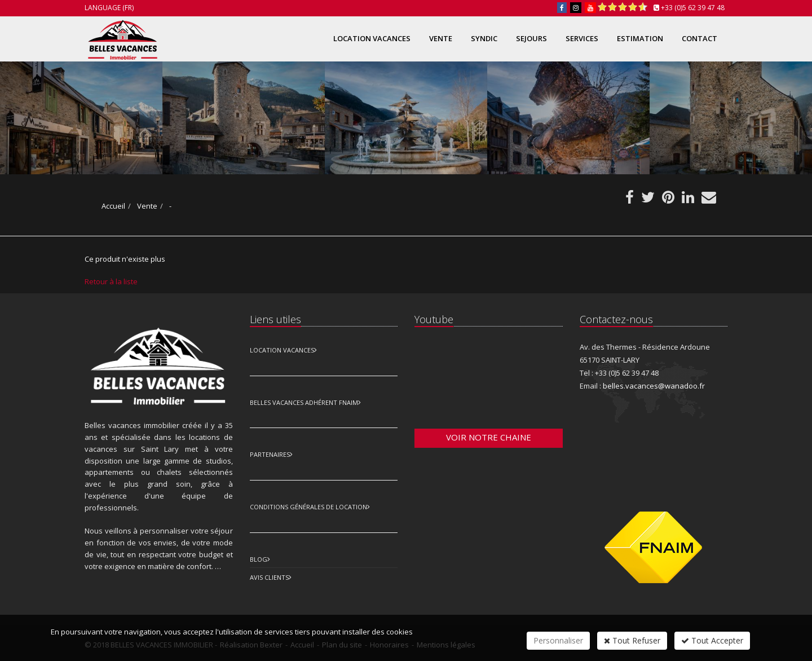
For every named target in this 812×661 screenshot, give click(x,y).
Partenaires (270, 454)
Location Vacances (282, 350)
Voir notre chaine (489, 437)
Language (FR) (109, 8)
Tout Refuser (632, 640)
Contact (700, 38)
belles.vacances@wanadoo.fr (654, 386)
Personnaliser (558, 640)
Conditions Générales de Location (308, 507)
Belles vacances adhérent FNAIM (304, 402)
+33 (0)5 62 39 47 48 (693, 8)
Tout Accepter (712, 640)
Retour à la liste (111, 281)
